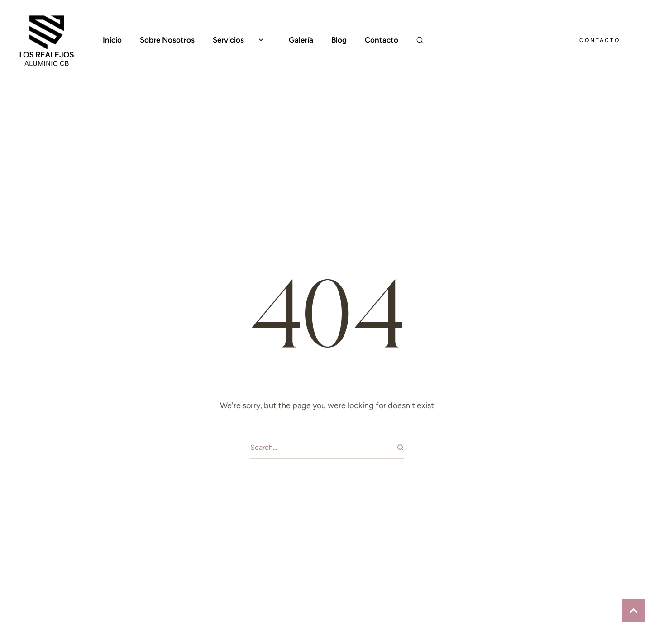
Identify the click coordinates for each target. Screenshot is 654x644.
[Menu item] (112, 40)
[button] (261, 40)
